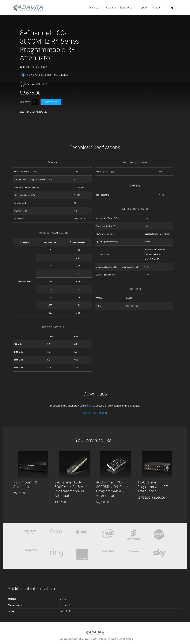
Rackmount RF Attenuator (26, 484)
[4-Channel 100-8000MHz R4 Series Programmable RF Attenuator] (116, 456)
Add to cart (51, 102)
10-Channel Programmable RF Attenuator (153, 487)
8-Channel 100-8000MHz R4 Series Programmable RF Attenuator (71, 489)
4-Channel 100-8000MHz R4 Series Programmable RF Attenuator (113, 489)
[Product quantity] (35, 102)
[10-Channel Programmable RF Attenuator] (157, 456)
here (90, 406)
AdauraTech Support (95, 413)
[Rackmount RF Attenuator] (33, 456)
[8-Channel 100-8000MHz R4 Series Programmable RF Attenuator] (74, 456)
